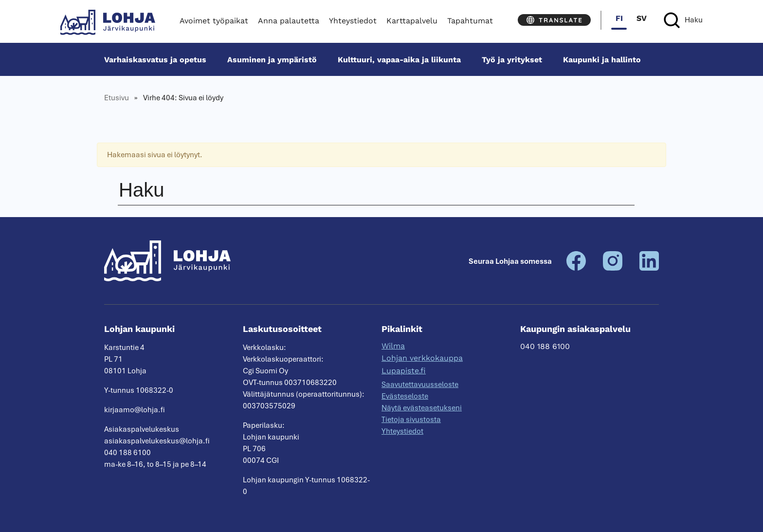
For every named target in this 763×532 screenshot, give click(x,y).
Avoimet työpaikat (214, 21)
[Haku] (683, 20)
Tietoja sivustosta (411, 420)
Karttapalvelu (412, 21)
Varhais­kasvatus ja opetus (155, 60)
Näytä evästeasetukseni (422, 408)
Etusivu (117, 98)
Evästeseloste (405, 396)
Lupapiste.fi (404, 371)
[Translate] (554, 20)
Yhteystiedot (353, 21)
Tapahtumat (470, 21)
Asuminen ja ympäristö (272, 60)
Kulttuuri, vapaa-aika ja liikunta (399, 60)
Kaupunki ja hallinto (602, 60)
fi (619, 18)
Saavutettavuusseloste (420, 385)
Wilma (393, 346)
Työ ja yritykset (512, 60)
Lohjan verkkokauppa (422, 358)
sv (642, 18)
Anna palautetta (289, 21)
